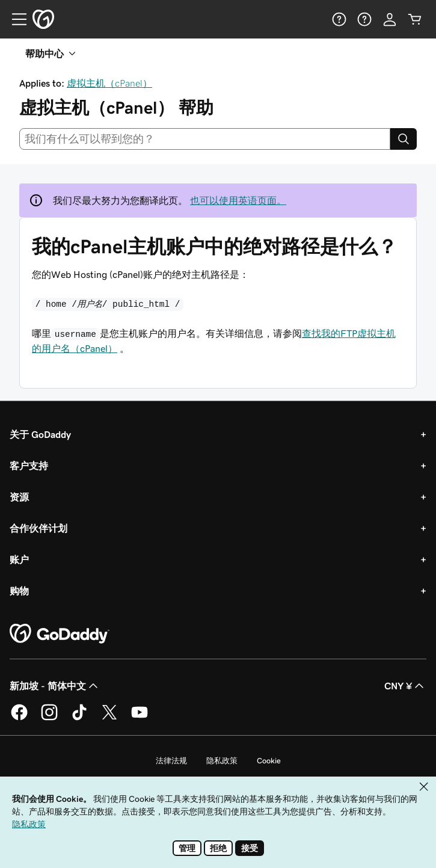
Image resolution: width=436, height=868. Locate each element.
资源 (19, 497)
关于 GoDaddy (40, 434)
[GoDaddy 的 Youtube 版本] (140, 718)
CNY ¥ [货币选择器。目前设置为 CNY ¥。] (405, 686)
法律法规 (171, 761)
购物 (19, 591)
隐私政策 (222, 761)
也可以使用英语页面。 (238, 200)
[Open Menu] (14, 19)
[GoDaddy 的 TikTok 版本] (79, 718)
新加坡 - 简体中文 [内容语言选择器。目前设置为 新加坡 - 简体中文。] (55, 686)
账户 (19, 559)
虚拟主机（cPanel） (109, 83)
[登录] (390, 19)
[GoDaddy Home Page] (60, 634)
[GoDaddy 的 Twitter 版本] (109, 718)
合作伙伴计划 (38, 528)
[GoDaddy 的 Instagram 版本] (49, 718)
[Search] (404, 139)
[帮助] (339, 19)
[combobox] (205, 139)
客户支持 (29, 466)
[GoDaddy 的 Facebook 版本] (19, 718)
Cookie (269, 761)
